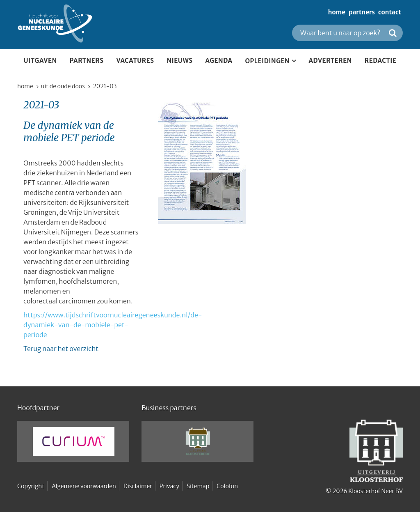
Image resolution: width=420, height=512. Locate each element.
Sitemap (198, 486)
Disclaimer (138, 486)
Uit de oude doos (63, 86)
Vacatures (135, 61)
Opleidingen (268, 61)
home (337, 12)
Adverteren (330, 61)
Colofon (227, 486)
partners (362, 12)
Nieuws (179, 61)
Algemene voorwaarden (84, 486)
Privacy (169, 486)
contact (390, 12)
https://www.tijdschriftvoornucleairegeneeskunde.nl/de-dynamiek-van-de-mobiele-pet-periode (113, 325)
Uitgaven (40, 61)
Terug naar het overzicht (61, 349)
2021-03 (105, 86)
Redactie (381, 61)
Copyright (31, 486)
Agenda (219, 61)
